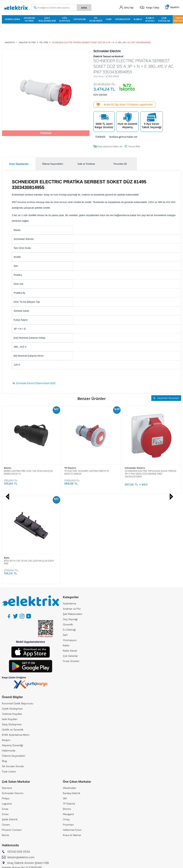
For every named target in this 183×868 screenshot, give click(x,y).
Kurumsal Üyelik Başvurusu (18, 614)
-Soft (72, 863)
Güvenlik (80, 19)
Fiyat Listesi (9, 682)
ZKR (4, 816)
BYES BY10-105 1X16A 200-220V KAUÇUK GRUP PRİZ (150, 472)
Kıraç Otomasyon (12, 806)
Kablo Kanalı (150, 19)
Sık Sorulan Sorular (13, 676)
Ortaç (66, 730)
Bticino (67, 719)
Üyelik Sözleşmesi (12, 619)
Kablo (138, 19)
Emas (5, 719)
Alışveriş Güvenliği (12, 655)
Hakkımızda (9, 661)
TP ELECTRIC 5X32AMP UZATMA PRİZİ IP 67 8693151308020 (26, 472)
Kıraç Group (9, 790)
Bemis (5, 745)
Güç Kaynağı (65, 19)
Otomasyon (123, 19)
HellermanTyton (72, 740)
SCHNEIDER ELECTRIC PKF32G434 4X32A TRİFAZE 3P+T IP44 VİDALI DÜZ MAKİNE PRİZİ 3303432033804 (90, 474)
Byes (127, 468)
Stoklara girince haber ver (123, 137)
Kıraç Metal (8, 800)
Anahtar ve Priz (29, 19)
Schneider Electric (75, 468)
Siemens (7, 698)
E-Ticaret (80, 863)
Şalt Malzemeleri (47, 19)
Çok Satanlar (164, 19)
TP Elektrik (69, 714)
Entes (5, 724)
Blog (4, 671)
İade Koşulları (10, 629)
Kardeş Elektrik (72, 703)
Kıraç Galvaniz (10, 811)
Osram (6, 735)
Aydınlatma (12, 19)
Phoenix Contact (12, 740)
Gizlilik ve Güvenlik (13, 640)
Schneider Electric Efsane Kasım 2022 (36, 383)
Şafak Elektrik (10, 730)
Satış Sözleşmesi (12, 635)
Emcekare (8, 821)
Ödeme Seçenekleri (13, 666)
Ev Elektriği (96, 19)
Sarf (109, 19)
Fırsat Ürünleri (71, 571)
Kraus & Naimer (72, 745)
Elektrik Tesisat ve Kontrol (108, 56)
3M (65, 709)
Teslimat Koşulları (12, 624)
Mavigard (68, 724)
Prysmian (68, 735)
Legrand (7, 714)
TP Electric (10, 468)
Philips (6, 709)
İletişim (6, 650)
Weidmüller (69, 698)
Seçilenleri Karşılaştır (166, 398)
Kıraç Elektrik (9, 795)
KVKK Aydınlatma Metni (16, 645)
